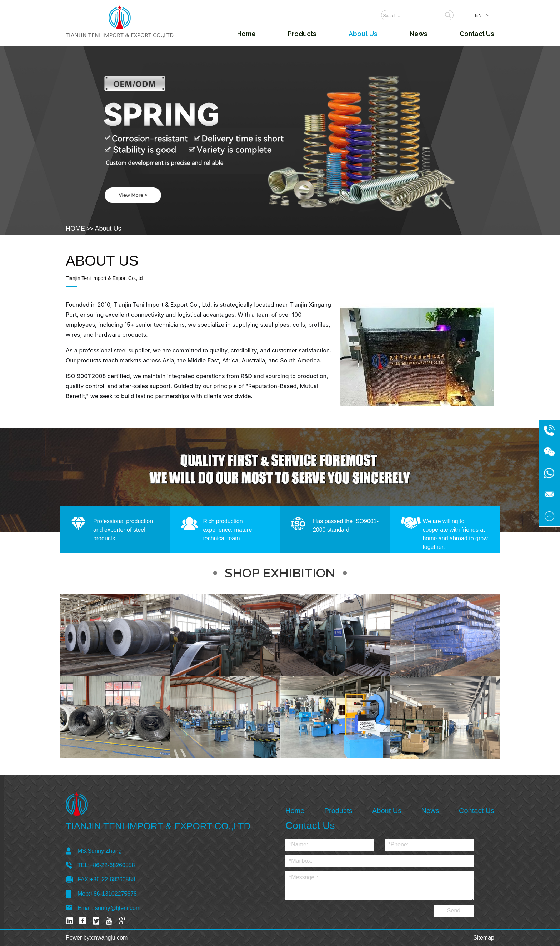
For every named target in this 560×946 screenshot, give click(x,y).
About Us (363, 34)
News (419, 34)
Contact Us (477, 34)
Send (454, 910)
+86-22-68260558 (112, 865)
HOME (75, 229)
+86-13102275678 (114, 894)
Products (302, 34)
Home (246, 34)
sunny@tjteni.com (118, 908)
